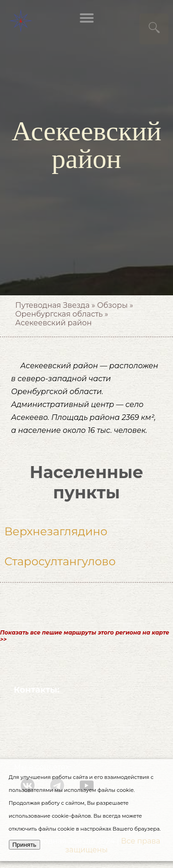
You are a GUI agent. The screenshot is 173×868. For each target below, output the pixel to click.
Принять (24, 845)
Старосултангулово (60, 561)
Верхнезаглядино (56, 531)
